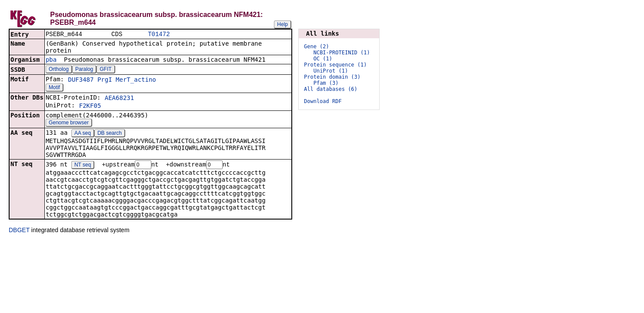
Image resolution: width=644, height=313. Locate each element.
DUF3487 (81, 80)
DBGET (19, 231)
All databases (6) (331, 89)
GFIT (105, 70)
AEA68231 (119, 99)
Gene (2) (317, 47)
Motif (54, 88)
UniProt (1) (331, 71)
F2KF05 (90, 107)
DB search (110, 134)
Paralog (84, 70)
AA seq (83, 134)
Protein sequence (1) (335, 65)
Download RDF (323, 101)
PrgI (105, 80)
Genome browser (69, 123)
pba (51, 60)
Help (282, 24)
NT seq (83, 166)
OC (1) (323, 59)
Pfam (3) (326, 83)
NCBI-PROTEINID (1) (342, 53)
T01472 (159, 35)
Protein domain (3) (332, 77)
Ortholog (59, 70)
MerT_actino (136, 80)
